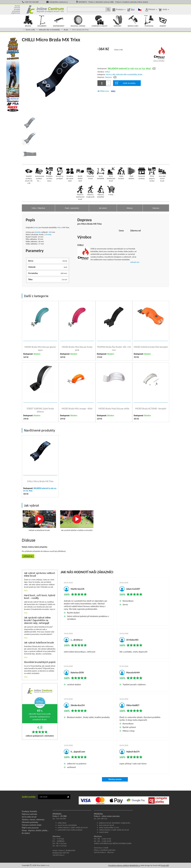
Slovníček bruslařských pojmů (40, 662)
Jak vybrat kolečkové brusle (39, 643)
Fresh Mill (165, 865)
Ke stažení (26, 833)
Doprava (108, 77)
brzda (36, 227)
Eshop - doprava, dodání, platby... (35, 830)
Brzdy (66, 30)
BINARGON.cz (135, 865)
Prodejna (120, 9)
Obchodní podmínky (30, 822)
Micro (60, 227)
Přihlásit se (28, 556)
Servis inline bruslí (29, 817)
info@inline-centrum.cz (59, 2)
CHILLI (108, 72)
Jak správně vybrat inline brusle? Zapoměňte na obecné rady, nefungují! (37, 621)
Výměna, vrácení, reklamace (33, 820)
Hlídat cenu (104, 91)
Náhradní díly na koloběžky (49, 30)
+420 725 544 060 (31, 2)
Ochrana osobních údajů (32, 825)
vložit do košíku (125, 83)
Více (26, 590)
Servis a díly (30, 30)
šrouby (49, 234)
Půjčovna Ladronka (29, 814)
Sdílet (113, 91)
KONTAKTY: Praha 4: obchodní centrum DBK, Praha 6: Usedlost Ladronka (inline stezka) (113, 2)
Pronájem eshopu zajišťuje (119, 865)
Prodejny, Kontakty (29, 811)
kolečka (38, 232)
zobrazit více (135, 262)
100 (50, 232)
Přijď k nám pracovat (30, 828)
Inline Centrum (45, 9)
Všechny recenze (115, 779)
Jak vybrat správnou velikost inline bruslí (40, 575)
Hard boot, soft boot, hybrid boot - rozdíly (40, 597)
